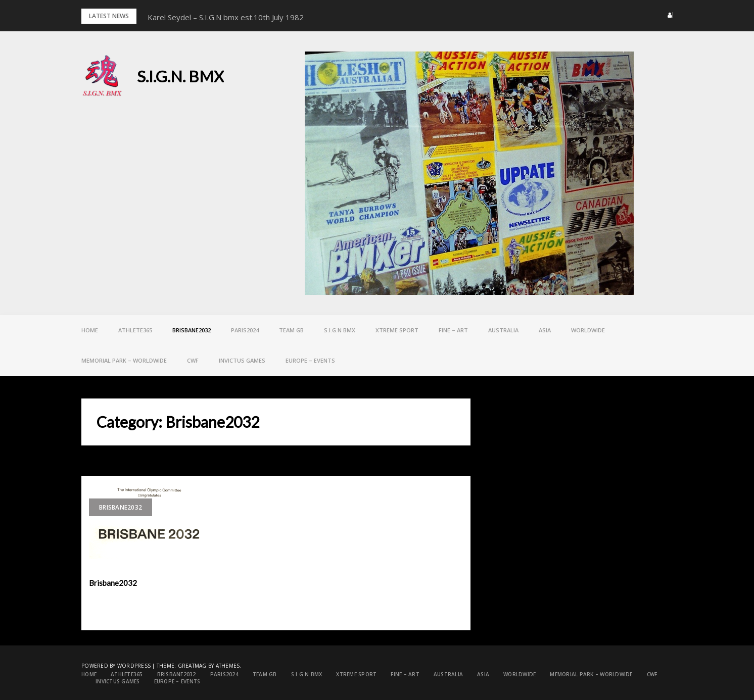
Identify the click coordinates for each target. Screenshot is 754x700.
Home (90, 330)
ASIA (545, 330)
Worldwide (588, 330)
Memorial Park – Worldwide (124, 360)
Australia (503, 330)
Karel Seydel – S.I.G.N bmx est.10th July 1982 (226, 17)
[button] (667, 15)
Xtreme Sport (397, 330)
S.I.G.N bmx (340, 330)
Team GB (291, 330)
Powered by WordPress (116, 666)
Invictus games (242, 360)
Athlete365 (135, 330)
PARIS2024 (245, 330)
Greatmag (192, 666)
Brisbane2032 (192, 330)
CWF (193, 360)
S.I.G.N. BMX (180, 76)
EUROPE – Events (310, 360)
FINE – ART (453, 330)
